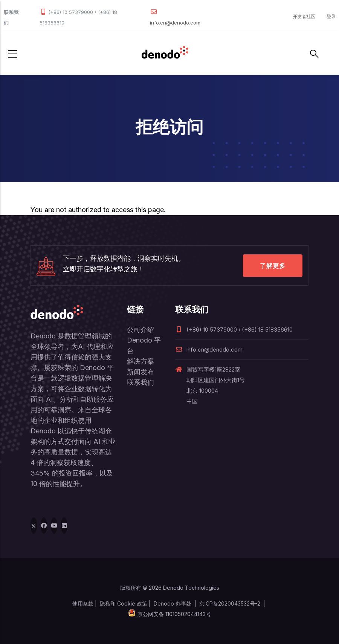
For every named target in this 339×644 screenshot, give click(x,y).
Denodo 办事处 (173, 603)
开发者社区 (304, 16)
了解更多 (273, 266)
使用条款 (83, 603)
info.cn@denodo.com (175, 23)
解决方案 (140, 361)
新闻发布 (140, 372)
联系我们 (140, 382)
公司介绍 (140, 330)
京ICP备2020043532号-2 (230, 603)
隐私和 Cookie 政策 (124, 603)
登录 (331, 16)
